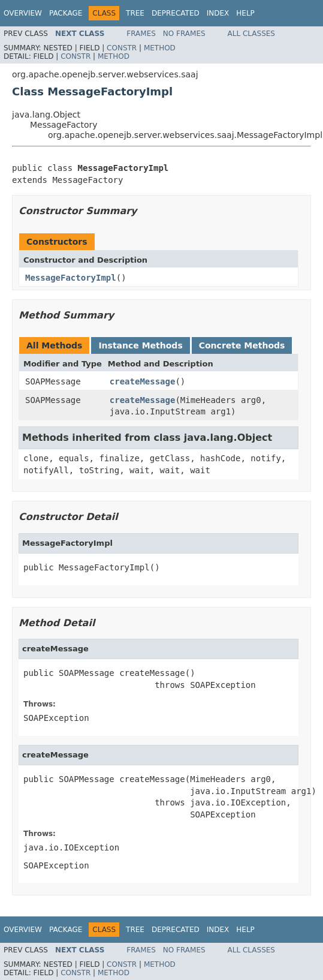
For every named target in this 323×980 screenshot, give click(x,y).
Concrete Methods (242, 345)
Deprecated (176, 13)
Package (66, 13)
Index (218, 13)
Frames (141, 34)
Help (245, 13)
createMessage (143, 381)
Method (160, 48)
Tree (135, 13)
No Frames (184, 34)
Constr (122, 48)
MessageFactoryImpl (71, 278)
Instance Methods (140, 345)
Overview (23, 13)
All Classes (251, 34)
